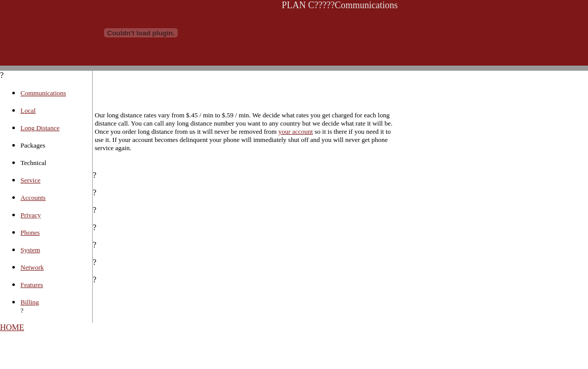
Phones (30, 232)
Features (32, 285)
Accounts (33, 198)
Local (28, 110)
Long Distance (40, 128)
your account (296, 131)
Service (30, 180)
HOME (12, 327)
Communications (43, 93)
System (30, 250)
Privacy (31, 215)
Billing (30, 302)
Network (32, 267)
